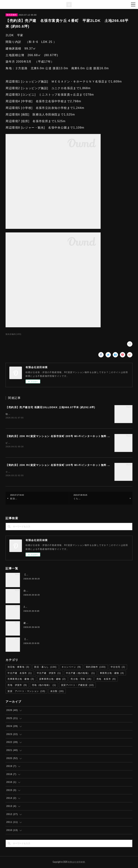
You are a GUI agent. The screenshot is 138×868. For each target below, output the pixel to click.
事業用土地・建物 (112, 674)
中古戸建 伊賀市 (49, 674)
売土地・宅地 (81, 680)
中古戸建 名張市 (20, 674)
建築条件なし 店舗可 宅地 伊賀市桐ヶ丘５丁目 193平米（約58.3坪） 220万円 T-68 (71, 624)
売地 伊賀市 (17, 686)
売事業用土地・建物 (21, 680)
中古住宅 (118, 667)
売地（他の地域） (44, 686)
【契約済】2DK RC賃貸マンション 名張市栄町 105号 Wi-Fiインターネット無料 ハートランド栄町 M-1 (71, 465)
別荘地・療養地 (18, 667)
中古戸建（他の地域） (80, 674)
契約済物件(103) (13, 334)
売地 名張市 (106, 680)
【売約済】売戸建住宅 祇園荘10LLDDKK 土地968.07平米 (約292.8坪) (50, 407)
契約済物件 (12, 15)
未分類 (57, 692)
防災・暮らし (45, 667)
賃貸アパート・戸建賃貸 (77, 686)
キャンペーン (71, 667)
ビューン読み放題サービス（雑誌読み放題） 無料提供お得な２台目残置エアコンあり (53, 443)
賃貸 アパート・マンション (26, 692)
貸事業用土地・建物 (52, 680)
